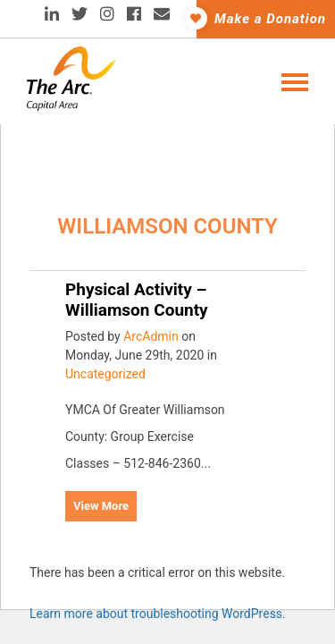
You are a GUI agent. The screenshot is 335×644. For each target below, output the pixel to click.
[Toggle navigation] (289, 80)
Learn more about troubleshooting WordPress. (158, 614)
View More (101, 506)
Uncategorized (105, 374)
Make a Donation (261, 18)
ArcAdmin (151, 336)
